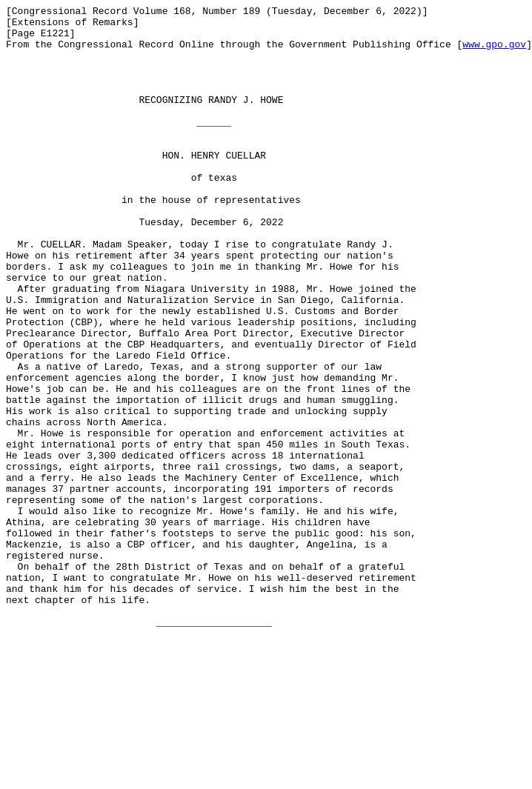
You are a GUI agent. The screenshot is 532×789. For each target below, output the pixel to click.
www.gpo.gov (494, 53)
